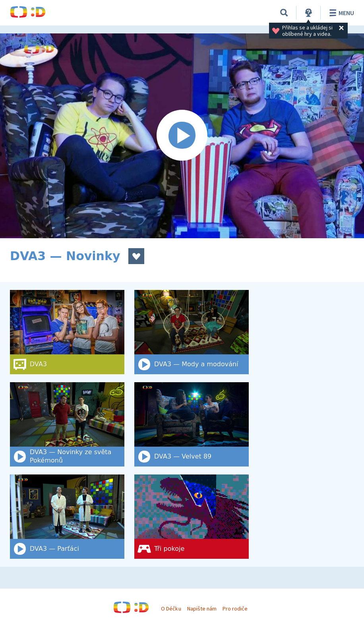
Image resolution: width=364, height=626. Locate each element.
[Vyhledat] (284, 13)
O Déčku (171, 609)
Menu (340, 13)
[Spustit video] (182, 136)
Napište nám (202, 609)
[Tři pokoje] (192, 517)
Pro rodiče (235, 609)
